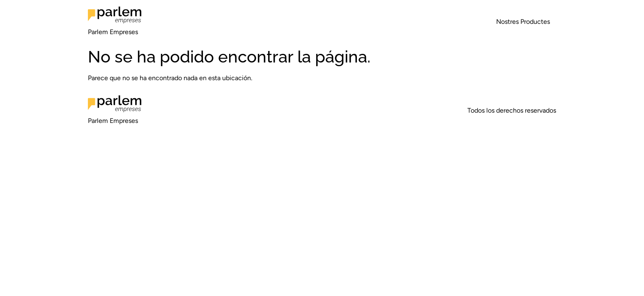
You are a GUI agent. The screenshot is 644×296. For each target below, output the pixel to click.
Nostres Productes (523, 22)
